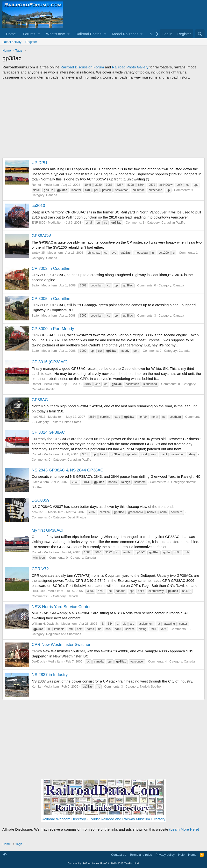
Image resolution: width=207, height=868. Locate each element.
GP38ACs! (41, 236)
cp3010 (38, 206)
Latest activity (12, 42)
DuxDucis (38, 591)
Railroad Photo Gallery (130, 67)
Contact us (119, 855)
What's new (55, 34)
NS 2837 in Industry (50, 675)
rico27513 (39, 417)
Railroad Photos (89, 34)
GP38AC (40, 400)
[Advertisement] (103, 119)
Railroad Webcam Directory (64, 819)
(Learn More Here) (184, 829)
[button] (39, 34)
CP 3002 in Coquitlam (52, 268)
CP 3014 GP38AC (48, 432)
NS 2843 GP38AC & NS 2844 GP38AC (68, 470)
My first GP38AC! (47, 530)
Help (182, 855)
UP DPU (39, 163)
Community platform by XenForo (104, 863)
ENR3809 (38, 222)
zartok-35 (38, 253)
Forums (29, 34)
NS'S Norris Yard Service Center (61, 607)
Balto (35, 285)
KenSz (36, 686)
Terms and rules (141, 855)
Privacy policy (165, 855)
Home (11, 34)
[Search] (200, 34)
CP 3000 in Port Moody (53, 329)
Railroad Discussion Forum (82, 67)
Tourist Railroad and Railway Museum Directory (127, 819)
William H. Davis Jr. (45, 624)
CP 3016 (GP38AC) (50, 362)
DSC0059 (41, 500)
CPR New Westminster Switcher (61, 645)
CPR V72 (40, 569)
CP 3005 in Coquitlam (52, 299)
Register (31, 42)
